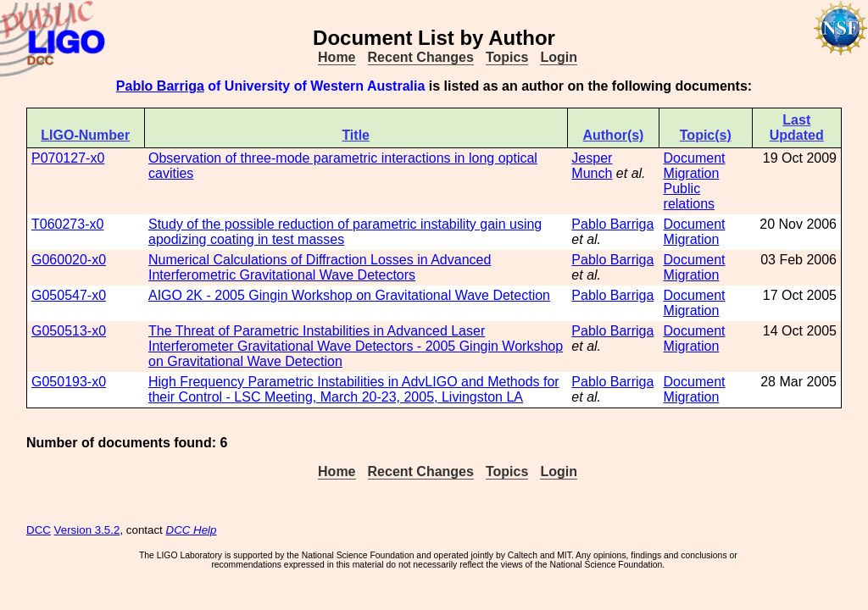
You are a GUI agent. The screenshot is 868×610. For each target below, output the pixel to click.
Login (559, 57)
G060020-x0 (69, 260)
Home (337, 57)
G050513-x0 (69, 331)
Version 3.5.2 (87, 530)
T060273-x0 (67, 224)
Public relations (689, 196)
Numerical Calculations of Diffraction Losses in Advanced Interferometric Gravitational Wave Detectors (320, 267)
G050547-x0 (69, 295)
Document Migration (695, 166)
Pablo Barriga (160, 86)
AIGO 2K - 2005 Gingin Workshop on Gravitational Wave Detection (349, 295)
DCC (39, 530)
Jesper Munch (592, 166)
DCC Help (192, 530)
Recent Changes (421, 57)
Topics (507, 57)
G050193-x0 (69, 382)
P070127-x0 (68, 158)
